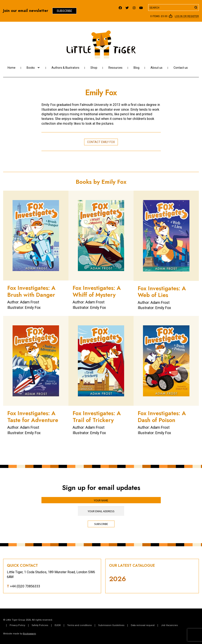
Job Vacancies (169, 625)
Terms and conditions (79, 625)
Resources (115, 68)
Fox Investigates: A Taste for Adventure (33, 416)
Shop (94, 68)
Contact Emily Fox (101, 142)
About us (156, 68)
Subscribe (64, 11)
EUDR (58, 625)
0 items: (159, 16)
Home (12, 68)
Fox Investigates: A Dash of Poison (162, 416)
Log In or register (187, 16)
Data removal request (143, 625)
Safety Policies (40, 625)
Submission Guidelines (111, 625)
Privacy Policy (17, 625)
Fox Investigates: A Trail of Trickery (97, 416)
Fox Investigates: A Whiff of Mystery (97, 291)
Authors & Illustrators (65, 68)
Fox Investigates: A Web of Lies (162, 292)
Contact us (181, 68)
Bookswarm (30, 634)
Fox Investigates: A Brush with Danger (31, 291)
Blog (136, 68)
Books (31, 68)
